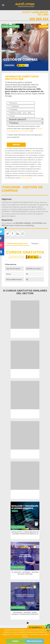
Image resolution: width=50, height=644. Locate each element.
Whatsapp (23, 234)
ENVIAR (16, 145)
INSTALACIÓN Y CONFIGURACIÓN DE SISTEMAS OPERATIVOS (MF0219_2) (25, 533)
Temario (35, 243)
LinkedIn (18, 234)
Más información (35, 641)
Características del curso (17, 243)
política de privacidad (26, 178)
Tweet (7, 234)
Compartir (13, 234)
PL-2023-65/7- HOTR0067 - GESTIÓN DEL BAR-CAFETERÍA (25, 573)
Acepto (15, 641)
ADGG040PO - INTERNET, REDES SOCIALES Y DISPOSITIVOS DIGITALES (25, 613)
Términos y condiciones (23, 131)
